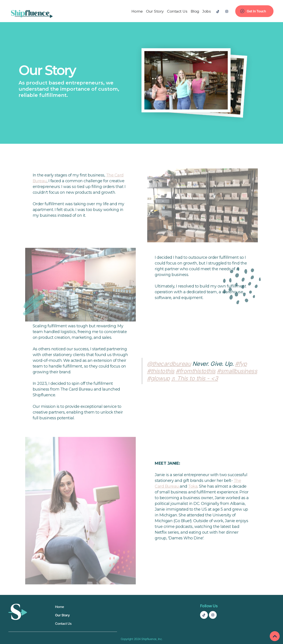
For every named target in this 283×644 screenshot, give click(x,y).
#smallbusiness (237, 371)
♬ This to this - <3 (195, 378)
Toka (193, 486)
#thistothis (161, 371)
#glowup (158, 378)
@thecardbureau (169, 364)
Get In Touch (256, 11)
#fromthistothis (196, 371)
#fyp (241, 364)
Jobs (207, 11)
